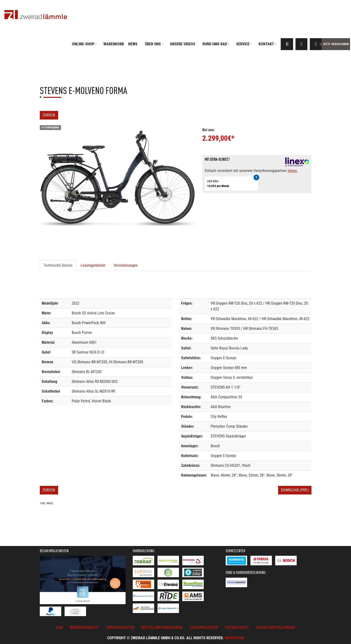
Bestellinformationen (162, 627)
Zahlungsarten (204, 627)
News (133, 44)
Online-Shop (84, 44)
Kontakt (267, 44)
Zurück (49, 115)
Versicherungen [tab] (126, 265)
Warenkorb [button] (114, 44)
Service (244, 44)
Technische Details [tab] (58, 265)
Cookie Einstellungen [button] (275, 627)
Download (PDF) (295, 490)
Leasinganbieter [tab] (93, 265)
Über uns (154, 44)
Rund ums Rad (216, 44)
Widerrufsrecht (84, 627)
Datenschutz (237, 627)
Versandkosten (120, 627)
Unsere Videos (183, 44)
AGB (59, 627)
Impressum (234, 638)
